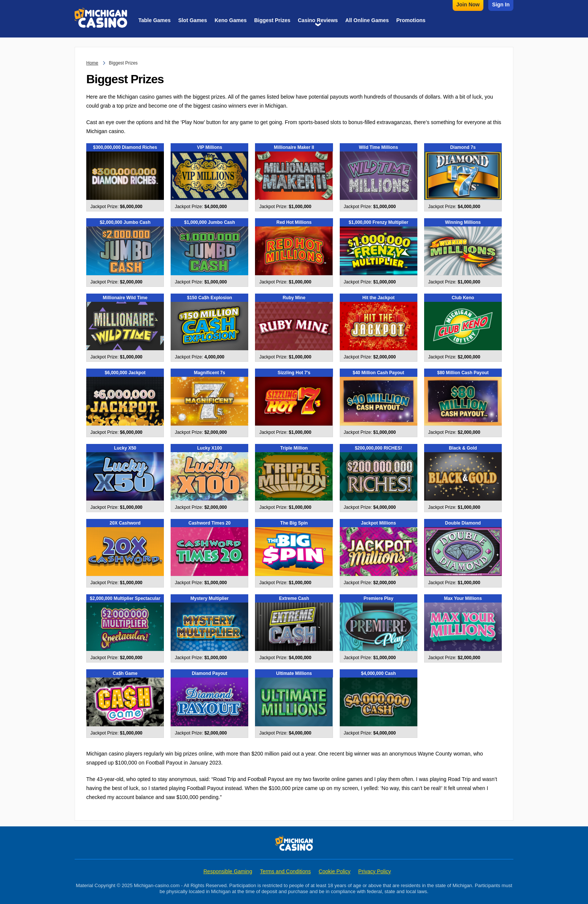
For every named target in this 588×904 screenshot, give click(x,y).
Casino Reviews (318, 20)
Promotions (411, 20)
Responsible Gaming (228, 871)
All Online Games (367, 20)
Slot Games (193, 20)
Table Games (154, 20)
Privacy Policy (374, 871)
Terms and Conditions (285, 871)
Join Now (468, 4)
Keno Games (231, 20)
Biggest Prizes (272, 20)
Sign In (501, 4)
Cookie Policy (335, 871)
